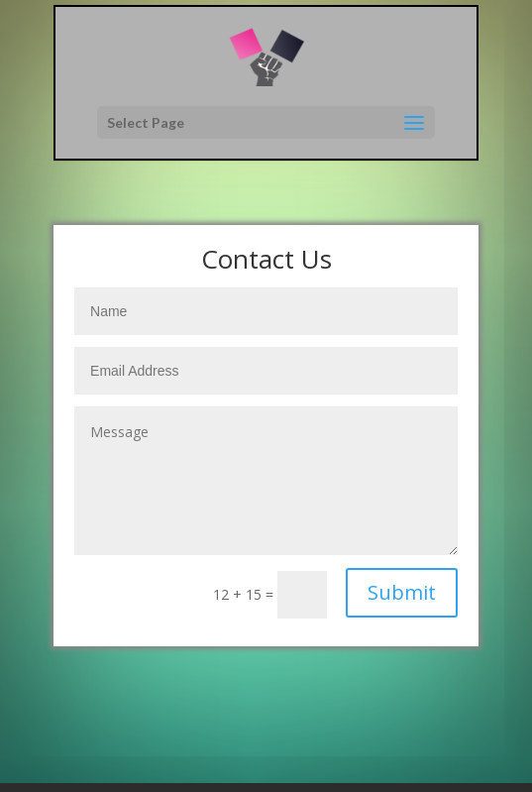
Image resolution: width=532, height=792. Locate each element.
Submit (402, 592)
